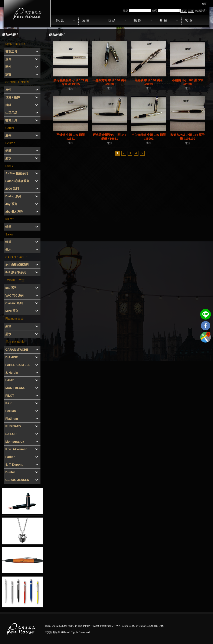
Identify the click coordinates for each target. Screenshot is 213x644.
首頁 (204, 4)
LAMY (9, 166)
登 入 (184, 11)
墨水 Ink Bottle (15, 342)
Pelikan (10, 143)
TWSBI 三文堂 (15, 280)
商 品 (112, 21)
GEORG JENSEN (17, 82)
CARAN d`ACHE (16, 257)
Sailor (9, 234)
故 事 (86, 21)
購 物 (137, 21)
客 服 (189, 21)
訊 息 (60, 21)
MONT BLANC (15, 44)
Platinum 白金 (14, 318)
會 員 (163, 21)
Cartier (10, 128)
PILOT (10, 219)
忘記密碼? (201, 11)
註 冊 (191, 11)
